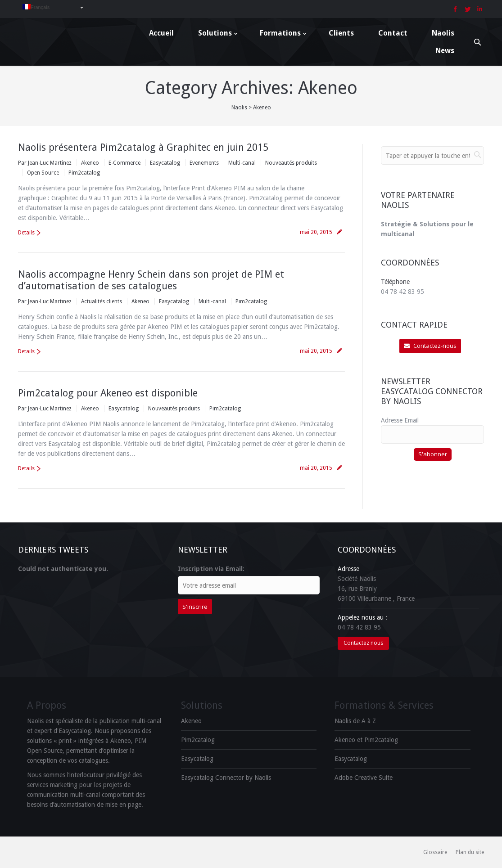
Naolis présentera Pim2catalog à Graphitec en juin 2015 (143, 147)
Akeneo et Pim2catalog (366, 740)
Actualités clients (102, 301)
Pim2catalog (84, 173)
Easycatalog (165, 163)
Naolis (239, 108)
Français (36, 7)
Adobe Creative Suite (364, 778)
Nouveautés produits (291, 163)
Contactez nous (363, 643)
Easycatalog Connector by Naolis (226, 778)
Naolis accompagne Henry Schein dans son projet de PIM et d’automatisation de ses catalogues (151, 280)
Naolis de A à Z (355, 721)
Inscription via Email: (211, 569)
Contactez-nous (430, 346)
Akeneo (90, 163)
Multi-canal (242, 163)
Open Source (43, 173)
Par (45, 163)
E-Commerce (124, 163)
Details (26, 233)
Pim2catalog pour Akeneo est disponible (108, 393)
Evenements (204, 163)
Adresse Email (400, 420)
